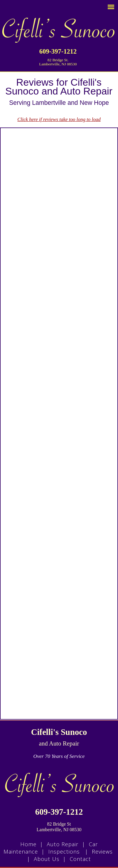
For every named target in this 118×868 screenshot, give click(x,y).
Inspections (64, 852)
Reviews (102, 852)
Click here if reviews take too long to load (59, 119)
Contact (80, 859)
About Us (47, 859)
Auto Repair (63, 844)
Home (28, 844)
